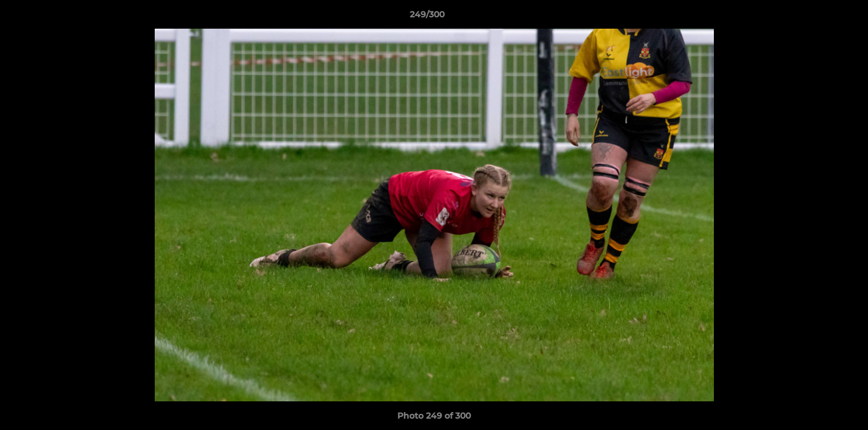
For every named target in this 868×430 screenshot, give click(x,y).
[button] (818, 17)
